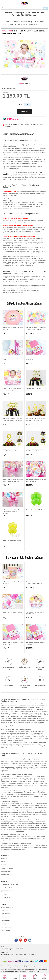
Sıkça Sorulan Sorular (7, 868)
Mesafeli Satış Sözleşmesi (8, 907)
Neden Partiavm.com (7, 872)
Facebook (16, 940)
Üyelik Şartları (5, 911)
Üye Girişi (4, 924)
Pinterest (25, 940)
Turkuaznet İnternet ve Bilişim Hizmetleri (15, 971)
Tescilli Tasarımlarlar (6, 865)
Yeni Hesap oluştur (6, 927)
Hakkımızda (4, 859)
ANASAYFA (6, 22)
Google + (21, 940)
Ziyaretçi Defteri (5, 875)
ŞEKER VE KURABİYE (7, 891)
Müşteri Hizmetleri (6, 917)
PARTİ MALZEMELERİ (7, 888)
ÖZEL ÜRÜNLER (6, 898)
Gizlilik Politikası (5, 914)
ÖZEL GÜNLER (5, 894)
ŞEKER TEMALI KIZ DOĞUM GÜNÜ (29, 25)
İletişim (3, 862)
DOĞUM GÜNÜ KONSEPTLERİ (21, 22)
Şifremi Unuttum (5, 930)
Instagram (30, 940)
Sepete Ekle (24, 111)
